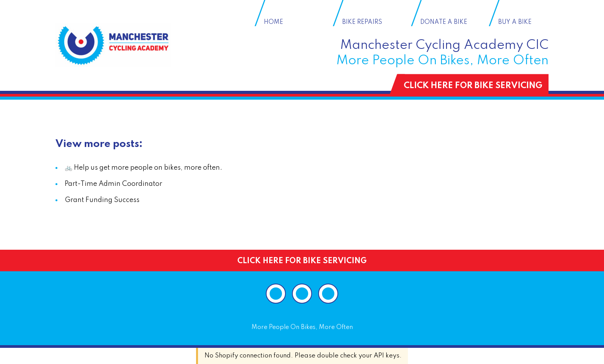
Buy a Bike (515, 22)
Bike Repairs (362, 22)
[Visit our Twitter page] (328, 294)
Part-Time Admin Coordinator (113, 184)
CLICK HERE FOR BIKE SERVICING (473, 86)
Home (273, 22)
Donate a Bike (444, 22)
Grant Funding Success (102, 200)
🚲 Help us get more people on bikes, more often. (143, 168)
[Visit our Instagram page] (276, 294)
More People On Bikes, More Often (302, 327)
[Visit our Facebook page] (302, 294)
